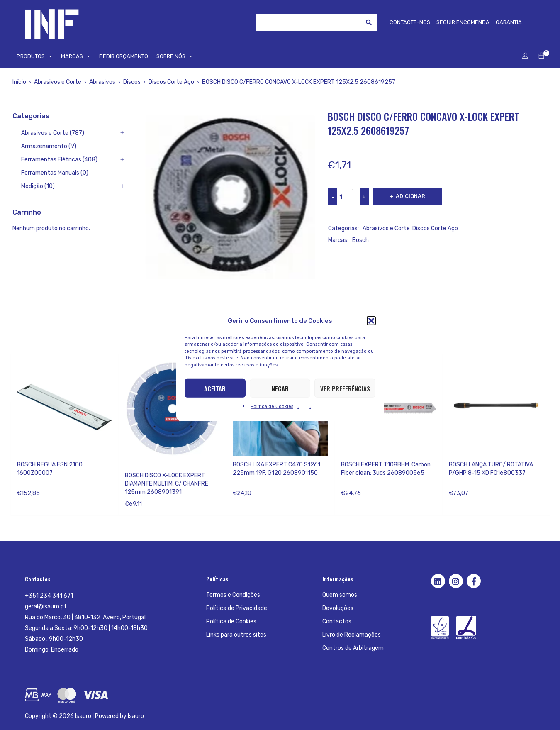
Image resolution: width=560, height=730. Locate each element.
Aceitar (215, 388)
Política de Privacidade (237, 608)
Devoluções (338, 608)
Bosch (360, 240)
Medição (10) (38, 186)
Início (19, 82)
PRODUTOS (35, 56)
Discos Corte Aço (171, 82)
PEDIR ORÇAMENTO (124, 56)
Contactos (337, 621)
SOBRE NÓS (175, 56)
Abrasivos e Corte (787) (53, 133)
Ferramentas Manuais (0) (55, 173)
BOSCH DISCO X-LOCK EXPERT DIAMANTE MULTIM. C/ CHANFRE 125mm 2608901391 (167, 484)
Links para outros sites (236, 635)
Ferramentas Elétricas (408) (59, 160)
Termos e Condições (233, 595)
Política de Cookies (272, 407)
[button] (371, 320)
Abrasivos (102, 82)
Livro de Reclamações (352, 635)
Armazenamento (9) (49, 146)
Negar (280, 388)
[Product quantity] (341, 197)
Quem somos (340, 595)
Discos (132, 82)
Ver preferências (345, 388)
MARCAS (76, 56)
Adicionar (411, 196)
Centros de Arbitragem (353, 648)
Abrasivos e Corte (58, 82)
